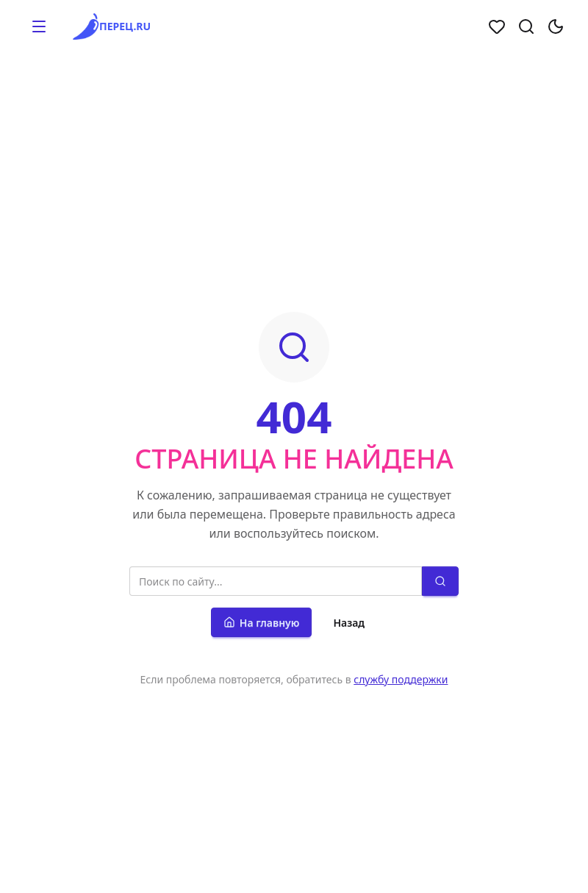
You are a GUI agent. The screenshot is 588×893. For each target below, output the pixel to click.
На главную (262, 623)
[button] (39, 26)
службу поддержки (401, 679)
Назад (349, 623)
